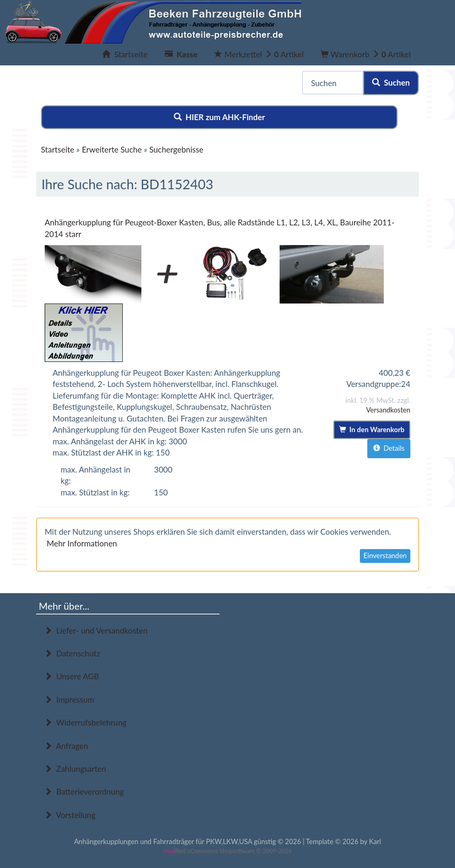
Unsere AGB (71, 676)
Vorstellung (70, 815)
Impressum (69, 700)
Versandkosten (388, 410)
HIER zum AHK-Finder (220, 117)
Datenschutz (72, 653)
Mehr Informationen (82, 543)
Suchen (391, 82)
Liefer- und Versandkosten (96, 630)
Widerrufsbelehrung (85, 722)
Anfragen (66, 746)
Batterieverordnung (84, 791)
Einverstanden (385, 555)
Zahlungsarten (75, 769)
